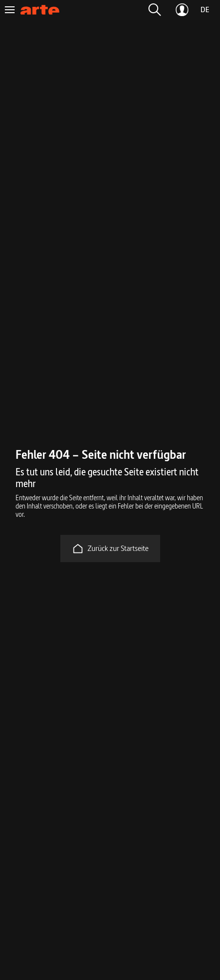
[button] (155, 10)
